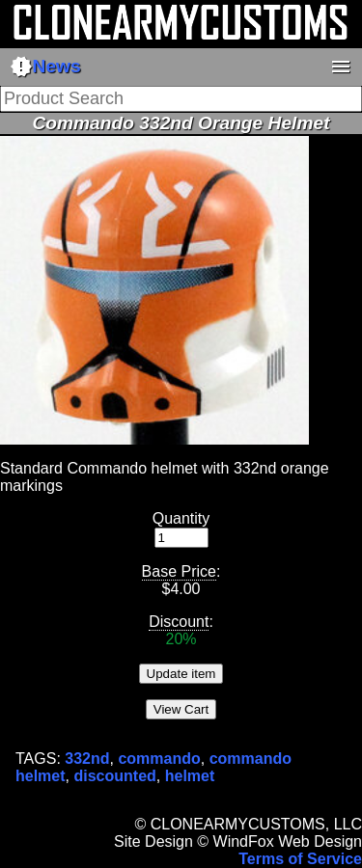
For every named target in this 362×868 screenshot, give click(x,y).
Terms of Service (300, 859)
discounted (114, 776)
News (45, 67)
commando (159, 759)
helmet (190, 776)
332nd (87, 759)
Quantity (181, 518)
